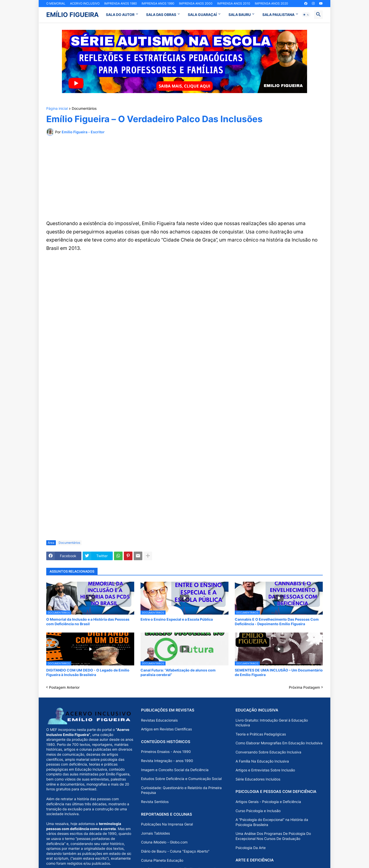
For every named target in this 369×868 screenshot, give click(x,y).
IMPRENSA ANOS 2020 (271, 3)
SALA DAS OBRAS (161, 15)
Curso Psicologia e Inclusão (258, 811)
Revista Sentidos (155, 802)
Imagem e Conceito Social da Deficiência (175, 770)
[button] (306, 15)
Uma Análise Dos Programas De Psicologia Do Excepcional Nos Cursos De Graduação (273, 836)
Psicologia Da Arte (251, 848)
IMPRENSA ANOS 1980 (121, 3)
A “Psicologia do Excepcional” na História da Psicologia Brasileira (272, 822)
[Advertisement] (184, 178)
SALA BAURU (240, 15)
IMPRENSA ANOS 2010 (234, 3)
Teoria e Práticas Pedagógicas (261, 734)
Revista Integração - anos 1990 (167, 761)
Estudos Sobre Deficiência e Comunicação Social (181, 779)
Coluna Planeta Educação (162, 860)
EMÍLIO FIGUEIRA (73, 15)
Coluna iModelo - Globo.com (164, 842)
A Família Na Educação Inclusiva (262, 761)
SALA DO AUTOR (120, 15)
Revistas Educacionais (159, 720)
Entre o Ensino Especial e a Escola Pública (177, 619)
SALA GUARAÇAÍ (202, 15)
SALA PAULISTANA (278, 15)
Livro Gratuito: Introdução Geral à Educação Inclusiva (272, 723)
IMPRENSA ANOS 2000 (196, 3)
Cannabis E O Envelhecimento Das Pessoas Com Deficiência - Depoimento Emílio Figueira (277, 622)
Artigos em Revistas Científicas (166, 729)
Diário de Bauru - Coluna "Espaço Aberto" (175, 851)
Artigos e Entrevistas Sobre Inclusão (265, 770)
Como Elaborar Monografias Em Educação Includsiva (279, 743)
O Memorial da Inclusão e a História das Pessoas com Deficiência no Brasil (88, 622)
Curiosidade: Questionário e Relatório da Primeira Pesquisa (181, 790)
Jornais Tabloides (155, 833)
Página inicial (57, 109)
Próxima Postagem (304, 687)
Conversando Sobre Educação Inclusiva (268, 752)
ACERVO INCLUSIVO (85, 3)
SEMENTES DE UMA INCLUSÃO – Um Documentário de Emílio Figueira (279, 672)
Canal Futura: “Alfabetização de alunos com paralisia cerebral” (178, 672)
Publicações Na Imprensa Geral (167, 824)
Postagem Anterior (64, 687)
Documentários (84, 109)
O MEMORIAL (56, 3)
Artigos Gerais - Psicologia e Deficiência (268, 802)
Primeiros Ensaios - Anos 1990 (166, 752)
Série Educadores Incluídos (258, 779)
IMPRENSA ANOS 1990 (158, 3)
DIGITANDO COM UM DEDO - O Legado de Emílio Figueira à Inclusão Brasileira (88, 672)
